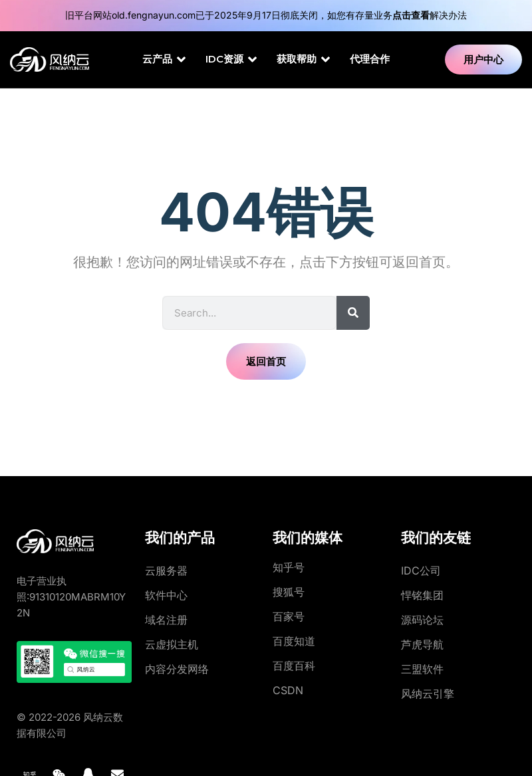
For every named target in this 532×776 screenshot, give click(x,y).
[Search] (353, 313)
